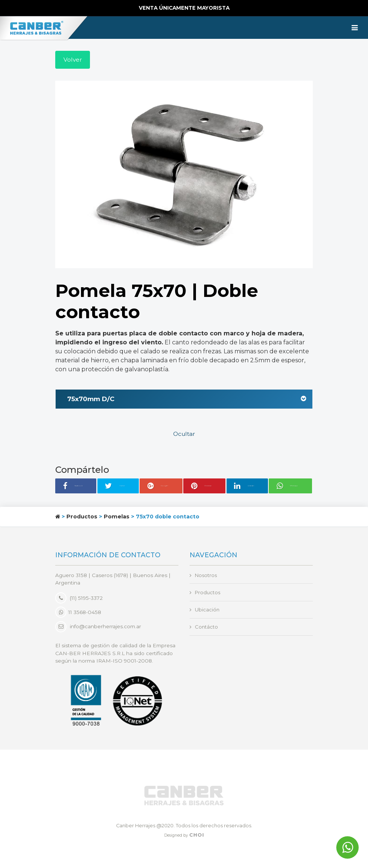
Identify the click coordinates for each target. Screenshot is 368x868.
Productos (82, 517)
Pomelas (117, 517)
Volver (73, 60)
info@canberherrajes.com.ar (105, 627)
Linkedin (248, 487)
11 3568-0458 (78, 613)
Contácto (207, 629)
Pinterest (205, 487)
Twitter (122, 487)
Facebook (79, 487)
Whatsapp (293, 487)
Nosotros (207, 576)
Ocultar (184, 435)
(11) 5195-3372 (79, 599)
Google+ (162, 487)
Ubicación (207, 611)
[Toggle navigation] (355, 28)
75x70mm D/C (187, 400)
